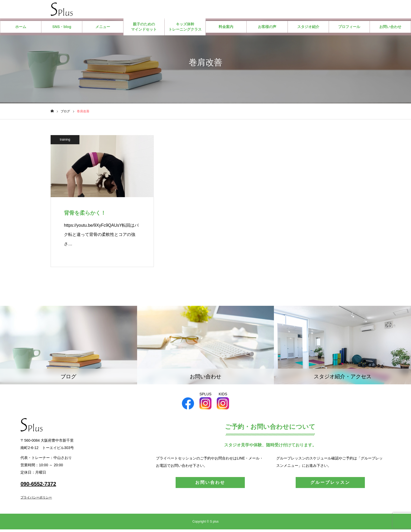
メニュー (103, 29)
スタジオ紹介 (308, 29)
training (65, 142)
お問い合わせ (390, 29)
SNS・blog (62, 29)
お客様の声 (267, 29)
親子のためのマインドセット (144, 29)
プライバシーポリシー (36, 500)
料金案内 (226, 29)
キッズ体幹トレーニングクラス (185, 29)
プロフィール (349, 29)
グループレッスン (330, 485)
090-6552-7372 (38, 486)
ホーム (21, 29)
